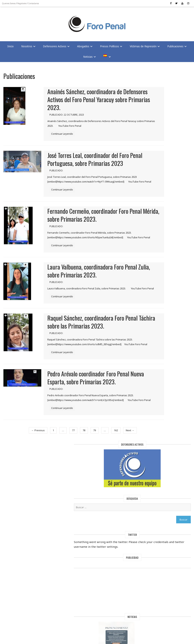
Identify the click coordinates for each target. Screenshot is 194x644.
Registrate (24, 3)
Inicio (11, 49)
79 (81, 476)
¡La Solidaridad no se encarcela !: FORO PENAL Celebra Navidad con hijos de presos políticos (155, 346)
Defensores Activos (55, 49)
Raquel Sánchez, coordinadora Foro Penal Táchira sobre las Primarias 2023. (89, 354)
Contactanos (35, 3)
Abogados (83, 49)
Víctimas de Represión (143, 49)
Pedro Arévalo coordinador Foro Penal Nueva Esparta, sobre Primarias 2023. (92, 418)
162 (103, 476)
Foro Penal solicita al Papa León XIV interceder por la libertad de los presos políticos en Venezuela (155, 485)
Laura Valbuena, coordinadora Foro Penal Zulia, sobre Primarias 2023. (88, 294)
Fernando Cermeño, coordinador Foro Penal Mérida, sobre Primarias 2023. (91, 230)
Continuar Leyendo (65, 136)
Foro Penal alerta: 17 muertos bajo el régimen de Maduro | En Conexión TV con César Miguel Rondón (155, 436)
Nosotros (27, 49)
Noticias (88, 59)
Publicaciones (175, 49)
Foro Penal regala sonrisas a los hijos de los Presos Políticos (155, 391)
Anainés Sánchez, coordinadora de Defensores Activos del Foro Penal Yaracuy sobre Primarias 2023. (88, 102)
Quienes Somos (11, 3)
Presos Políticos (110, 49)
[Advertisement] (34, 23)
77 (60, 476)
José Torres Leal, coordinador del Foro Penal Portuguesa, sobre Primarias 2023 (91, 166)
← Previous (25, 476)
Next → (117, 476)
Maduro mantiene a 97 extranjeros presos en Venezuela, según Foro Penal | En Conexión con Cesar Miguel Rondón (155, 535)
